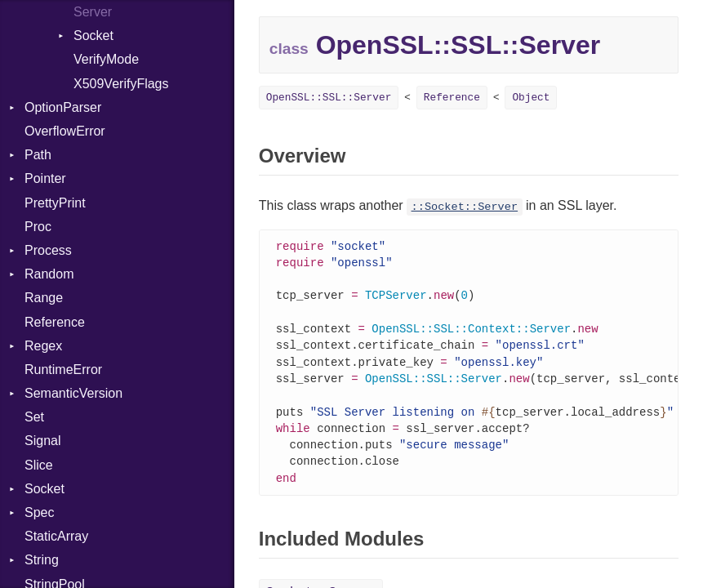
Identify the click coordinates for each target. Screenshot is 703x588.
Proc (38, 227)
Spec (39, 512)
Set (34, 417)
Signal (42, 441)
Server (93, 12)
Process (48, 250)
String (42, 560)
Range (44, 298)
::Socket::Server (465, 207)
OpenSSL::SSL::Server (329, 98)
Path (38, 155)
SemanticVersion (73, 393)
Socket (93, 36)
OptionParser (63, 107)
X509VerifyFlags (121, 84)
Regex (43, 346)
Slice (39, 465)
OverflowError (65, 131)
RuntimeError (63, 370)
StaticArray (56, 536)
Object (531, 98)
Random (49, 274)
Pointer (45, 178)
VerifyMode (106, 59)
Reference (55, 322)
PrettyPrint (55, 203)
